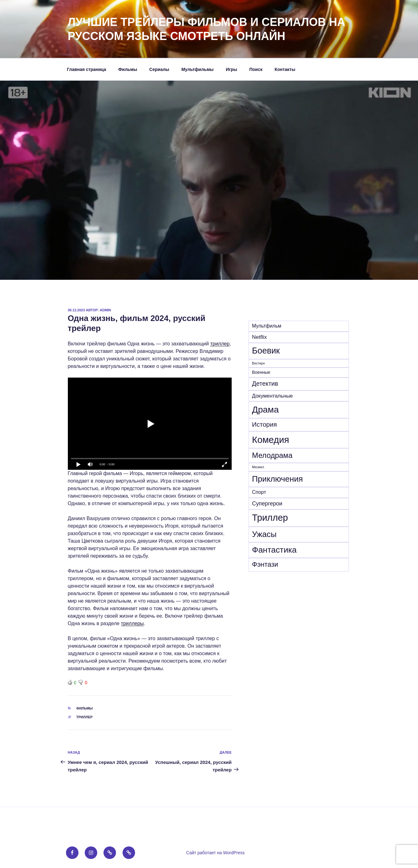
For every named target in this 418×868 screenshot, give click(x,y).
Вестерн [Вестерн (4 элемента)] (258, 363)
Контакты (285, 69)
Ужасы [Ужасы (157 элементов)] (264, 534)
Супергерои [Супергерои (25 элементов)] (267, 504)
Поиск (256, 69)
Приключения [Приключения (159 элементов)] (277, 479)
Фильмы (128, 69)
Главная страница (86, 69)
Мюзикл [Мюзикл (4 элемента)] (258, 467)
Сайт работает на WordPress (215, 853)
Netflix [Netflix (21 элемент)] (259, 337)
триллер (220, 344)
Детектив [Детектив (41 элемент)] (265, 384)
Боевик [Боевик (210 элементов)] (266, 351)
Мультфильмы (197, 69)
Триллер (84, 717)
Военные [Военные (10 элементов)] (261, 372)
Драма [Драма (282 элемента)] (265, 409)
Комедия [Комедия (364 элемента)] (271, 440)
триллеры (132, 623)
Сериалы (159, 69)
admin (105, 310)
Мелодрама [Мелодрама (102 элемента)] (272, 455)
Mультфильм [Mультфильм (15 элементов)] (267, 326)
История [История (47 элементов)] (264, 424)
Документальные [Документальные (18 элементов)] (272, 396)
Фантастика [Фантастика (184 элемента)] (274, 550)
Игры (231, 69)
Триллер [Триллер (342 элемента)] (270, 518)
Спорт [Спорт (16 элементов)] (259, 492)
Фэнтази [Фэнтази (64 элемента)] (265, 564)
